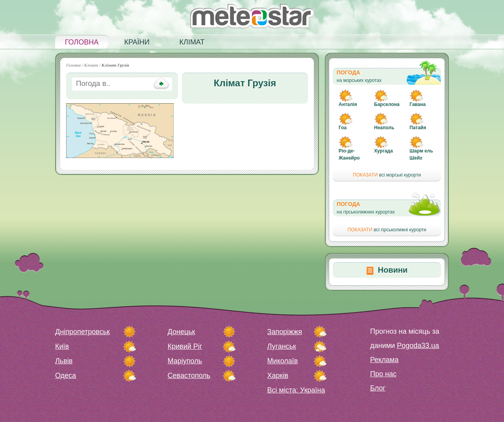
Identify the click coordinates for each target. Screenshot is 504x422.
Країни (137, 42)
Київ (62, 346)
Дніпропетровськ (82, 332)
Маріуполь (185, 361)
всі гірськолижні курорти (387, 230)
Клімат (192, 42)
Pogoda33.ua (418, 346)
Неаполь (384, 128)
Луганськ (282, 346)
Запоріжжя (285, 332)
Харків (278, 376)
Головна (82, 42)
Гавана (418, 104)
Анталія (348, 104)
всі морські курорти (387, 175)
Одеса (66, 376)
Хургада (384, 151)
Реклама (384, 360)
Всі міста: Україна (296, 390)
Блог (378, 388)
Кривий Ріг (185, 346)
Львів (64, 361)
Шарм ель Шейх (421, 154)
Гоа (343, 128)
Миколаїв (283, 361)
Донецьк (182, 332)
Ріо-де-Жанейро (349, 154)
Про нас (383, 374)
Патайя (418, 128)
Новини (393, 270)
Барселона (387, 104)
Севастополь (189, 376)
